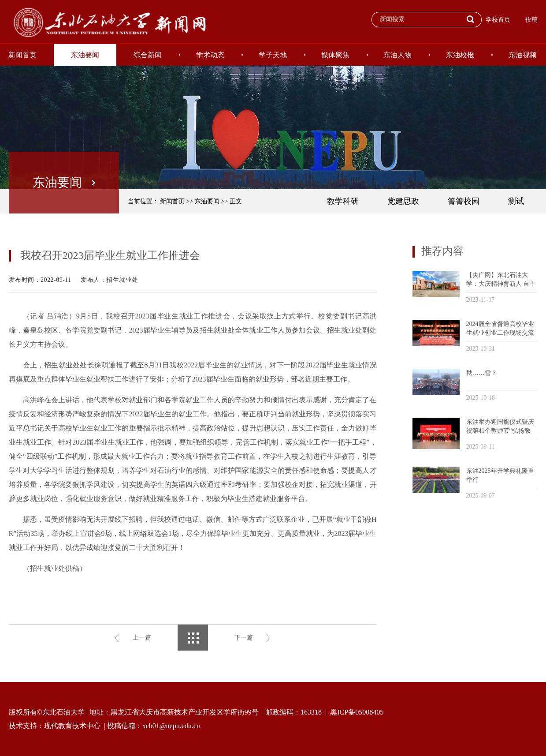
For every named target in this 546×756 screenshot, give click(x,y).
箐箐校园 (464, 201)
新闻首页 (172, 201)
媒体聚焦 (335, 55)
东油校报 (460, 55)
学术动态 (210, 55)
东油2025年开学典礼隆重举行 (500, 475)
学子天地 (273, 55)
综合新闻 (148, 55)
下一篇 (244, 638)
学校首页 (498, 20)
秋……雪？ (482, 373)
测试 (516, 201)
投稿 (531, 20)
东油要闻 (85, 55)
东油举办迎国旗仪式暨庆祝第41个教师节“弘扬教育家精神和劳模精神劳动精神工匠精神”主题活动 (500, 427)
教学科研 (343, 201)
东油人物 (397, 55)
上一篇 (142, 638)
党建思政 (403, 201)
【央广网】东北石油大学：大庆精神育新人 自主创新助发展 (501, 280)
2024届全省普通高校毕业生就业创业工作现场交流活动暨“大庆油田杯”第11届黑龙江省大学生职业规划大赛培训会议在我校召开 (500, 329)
